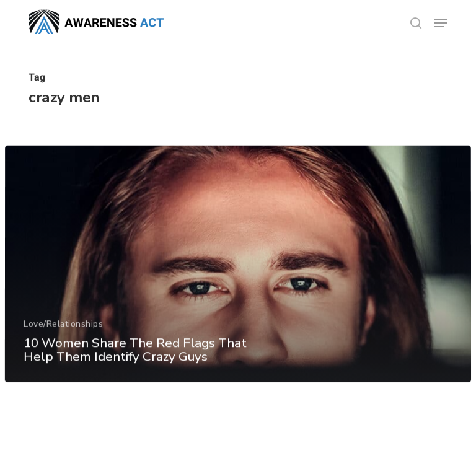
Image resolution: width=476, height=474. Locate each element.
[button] (441, 23)
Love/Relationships (63, 334)
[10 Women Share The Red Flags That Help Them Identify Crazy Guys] (238, 274)
